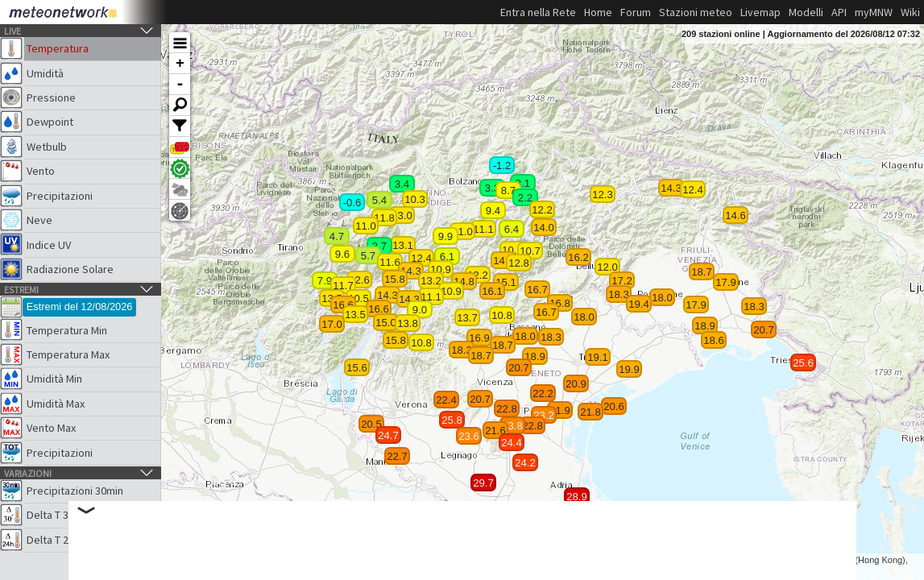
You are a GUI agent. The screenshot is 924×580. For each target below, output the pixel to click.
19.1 (598, 357)
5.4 (379, 200)
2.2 (525, 198)
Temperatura (58, 48)
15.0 (386, 323)
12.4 (693, 190)
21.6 (495, 431)
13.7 (467, 318)
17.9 (726, 282)
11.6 (390, 262)
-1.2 (502, 166)
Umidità (45, 73)
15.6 (357, 368)
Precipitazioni (60, 196)
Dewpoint (50, 122)
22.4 (446, 400)
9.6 (342, 254)
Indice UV (49, 245)
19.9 (629, 369)
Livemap (760, 12)
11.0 (462, 232)
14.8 (464, 282)
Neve (39, 220)
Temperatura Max (68, 354)
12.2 (478, 275)
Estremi (21, 290)
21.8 (590, 412)
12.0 (607, 267)
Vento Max (51, 428)
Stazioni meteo (696, 12)
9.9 (445, 236)
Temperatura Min (67, 330)
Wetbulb (47, 147)
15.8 (395, 279)
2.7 (379, 246)
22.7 (397, 456)
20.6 (614, 406)
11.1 (431, 297)
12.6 (359, 280)
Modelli (806, 12)
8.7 (508, 191)
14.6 (735, 215)
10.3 (415, 199)
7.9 (325, 281)
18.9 (705, 326)
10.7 (530, 251)
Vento (41, 171)
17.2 (622, 281)
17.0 (332, 324)
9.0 (420, 310)
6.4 (512, 229)
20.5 (371, 424)
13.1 (403, 245)
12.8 (519, 263)
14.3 (671, 188)
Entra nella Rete (538, 12)
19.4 (639, 304)
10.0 (512, 250)
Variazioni (28, 473)
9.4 (493, 211)
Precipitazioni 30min (75, 491)
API (839, 12)
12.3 (603, 195)
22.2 (543, 394)
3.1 (523, 183)
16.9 (479, 338)
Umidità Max (56, 404)
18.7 (702, 272)
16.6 (379, 309)
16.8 (560, 303)
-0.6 (352, 203)
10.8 (421, 343)
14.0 (544, 228)
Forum (636, 12)
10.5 (358, 298)
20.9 (576, 384)
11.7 (343, 286)
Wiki (910, 12)
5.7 (368, 256)
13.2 (431, 281)
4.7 (337, 236)
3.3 (492, 188)
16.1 (492, 291)
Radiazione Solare (70, 269)
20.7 (764, 330)
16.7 (546, 312)
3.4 (402, 184)
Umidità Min (54, 379)
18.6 (714, 340)
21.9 (560, 410)
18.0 (662, 298)
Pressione (51, 97)
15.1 (506, 282)
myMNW (874, 12)
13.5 (355, 315)
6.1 (447, 257)
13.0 (402, 215)
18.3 (619, 294)
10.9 (441, 269)
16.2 (578, 257)
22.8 (532, 426)
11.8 (384, 218)
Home (598, 12)
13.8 (408, 323)
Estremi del (80, 307)
